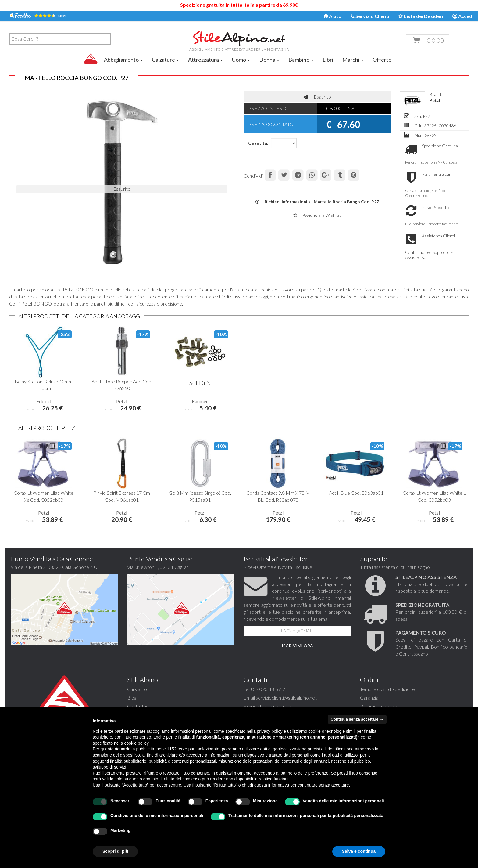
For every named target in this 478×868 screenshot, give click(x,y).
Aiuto (333, 16)
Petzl (435, 100)
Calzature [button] (165, 60)
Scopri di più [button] (115, 851)
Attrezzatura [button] (205, 60)
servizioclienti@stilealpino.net (286, 698)
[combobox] (60, 39)
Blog (132, 698)
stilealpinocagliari (275, 706)
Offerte (382, 60)
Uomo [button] (241, 60)
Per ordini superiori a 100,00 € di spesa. (431, 612)
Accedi (463, 16)
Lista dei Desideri (421, 16)
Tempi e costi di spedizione (387, 689)
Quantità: (257, 143)
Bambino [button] (301, 60)
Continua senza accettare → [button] (357, 719)
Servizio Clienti (370, 16)
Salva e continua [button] (359, 851)
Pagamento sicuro (379, 706)
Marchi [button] (353, 60)
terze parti (187, 749)
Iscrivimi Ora (297, 646)
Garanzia (369, 698)
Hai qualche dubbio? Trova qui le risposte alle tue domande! (431, 584)
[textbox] (62, 39)
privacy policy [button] (270, 731)
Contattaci (138, 706)
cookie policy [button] (136, 743)
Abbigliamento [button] (123, 60)
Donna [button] (269, 60)
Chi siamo (137, 689)
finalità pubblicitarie (128, 761)
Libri (328, 60)
